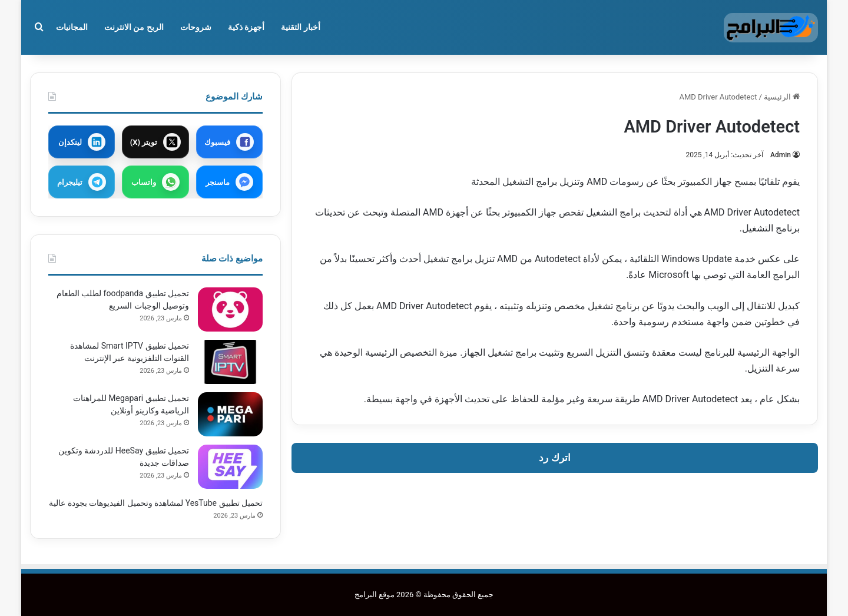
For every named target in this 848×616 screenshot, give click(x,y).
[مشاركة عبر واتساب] (155, 182)
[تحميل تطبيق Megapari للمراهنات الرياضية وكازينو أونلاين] (230, 414)
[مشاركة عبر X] (155, 142)
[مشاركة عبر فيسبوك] (229, 142)
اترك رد (554, 458)
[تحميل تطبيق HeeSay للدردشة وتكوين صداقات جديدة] (230, 467)
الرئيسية (782, 97)
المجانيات (72, 27)
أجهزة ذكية (246, 27)
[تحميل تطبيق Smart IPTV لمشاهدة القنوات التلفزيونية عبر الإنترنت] (230, 362)
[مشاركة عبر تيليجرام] (82, 182)
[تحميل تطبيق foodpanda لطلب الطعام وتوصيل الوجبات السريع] (230, 309)
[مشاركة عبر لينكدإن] (82, 142)
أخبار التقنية (300, 27)
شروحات (196, 27)
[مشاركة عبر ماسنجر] (229, 182)
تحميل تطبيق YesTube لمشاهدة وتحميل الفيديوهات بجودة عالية (156, 503)
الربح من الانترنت (134, 27)
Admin (781, 155)
